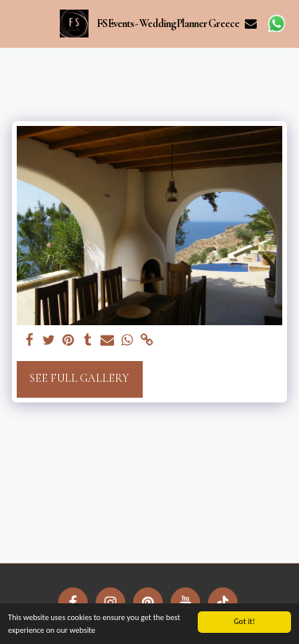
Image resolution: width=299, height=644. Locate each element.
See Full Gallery (79, 378)
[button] (18, 23)
